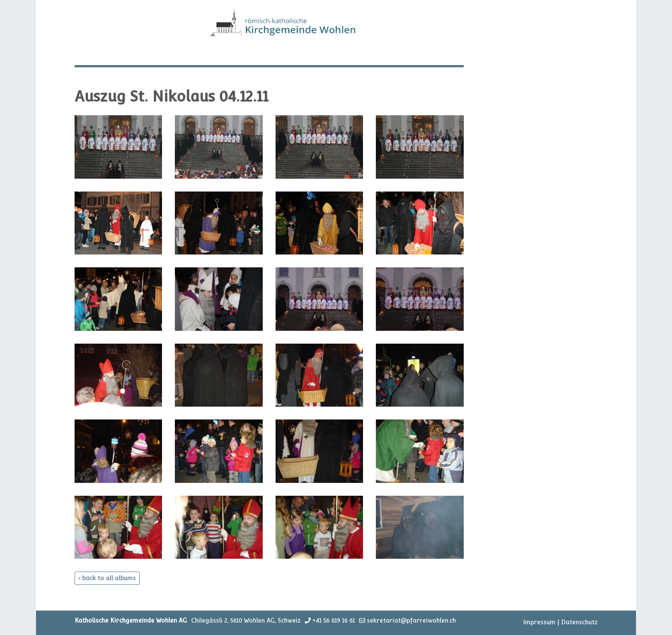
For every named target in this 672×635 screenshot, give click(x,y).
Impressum (539, 622)
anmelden (511, 623)
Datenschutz (579, 622)
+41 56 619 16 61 (334, 620)
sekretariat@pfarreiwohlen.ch (411, 620)
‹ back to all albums (107, 578)
